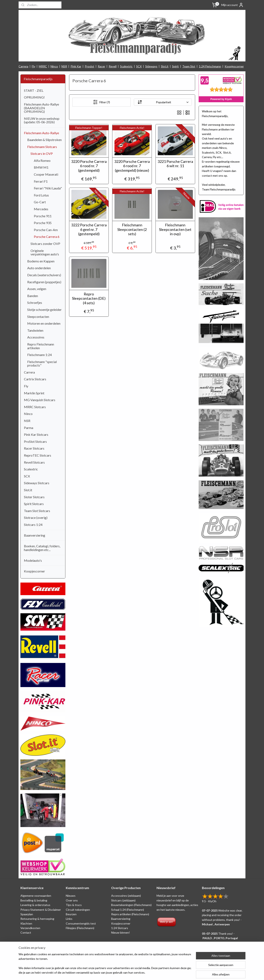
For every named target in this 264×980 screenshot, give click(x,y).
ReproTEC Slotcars (38, 455)
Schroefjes (35, 303)
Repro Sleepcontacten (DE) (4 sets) (89, 298)
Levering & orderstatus (35, 905)
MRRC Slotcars (35, 407)
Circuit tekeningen (78, 910)
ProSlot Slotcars (35, 441)
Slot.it (165, 66)
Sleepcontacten (38, 317)
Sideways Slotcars (37, 483)
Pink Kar (76, 66)
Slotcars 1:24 (33, 525)
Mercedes (41, 209)
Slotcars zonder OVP (45, 244)
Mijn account (232, 5)
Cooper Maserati (46, 174)
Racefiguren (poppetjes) (44, 282)
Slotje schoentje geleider (44, 310)
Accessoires (36, 337)
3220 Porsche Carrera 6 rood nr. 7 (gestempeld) (89, 166)
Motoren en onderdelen (44, 323)
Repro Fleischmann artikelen (41, 346)
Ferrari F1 (41, 181)
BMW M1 (41, 167)
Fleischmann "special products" (42, 364)
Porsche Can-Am (46, 230)
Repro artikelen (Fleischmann (130, 914)
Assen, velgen (37, 289)
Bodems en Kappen (41, 261)
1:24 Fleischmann (210, 66)
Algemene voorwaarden (36, 896)
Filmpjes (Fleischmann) (80, 928)
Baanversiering (35, 535)
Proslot (90, 66)
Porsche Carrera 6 (47, 237)
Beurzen (71, 914)
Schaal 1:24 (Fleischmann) (128, 910)
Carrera (23, 66)
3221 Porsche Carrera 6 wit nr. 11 (175, 164)
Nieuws (71, 896)
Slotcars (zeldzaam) (123, 900)
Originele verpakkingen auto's (45, 252)
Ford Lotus (41, 195)
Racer (101, 66)
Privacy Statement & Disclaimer (41, 910)
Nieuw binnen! (121, 932)
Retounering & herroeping (37, 919)
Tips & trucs (74, 905)
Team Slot (189, 66)
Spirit (175, 66)
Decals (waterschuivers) (44, 275)
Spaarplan (27, 914)
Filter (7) (101, 102)
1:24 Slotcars (120, 928)
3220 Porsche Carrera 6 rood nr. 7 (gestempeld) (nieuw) (132, 166)
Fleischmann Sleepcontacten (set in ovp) (175, 229)
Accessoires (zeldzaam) (126, 896)
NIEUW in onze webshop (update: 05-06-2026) (42, 120)
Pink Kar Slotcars (36, 434)
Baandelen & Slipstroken (44, 140)
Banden (33, 296)
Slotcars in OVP (42, 153)
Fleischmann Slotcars (42, 147)
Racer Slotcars (34, 448)
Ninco (54, 66)
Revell (113, 66)
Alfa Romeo (42, 160)
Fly (34, 66)
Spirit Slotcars (34, 504)
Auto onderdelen (39, 268)
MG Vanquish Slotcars (40, 400)
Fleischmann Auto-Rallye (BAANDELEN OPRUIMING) (41, 108)
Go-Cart (40, 202)
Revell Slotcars (34, 462)
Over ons (72, 900)
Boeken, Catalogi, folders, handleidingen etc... (42, 548)
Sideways (151, 66)
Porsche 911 (43, 216)
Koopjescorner (234, 66)
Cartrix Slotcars (35, 379)
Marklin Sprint (34, 393)
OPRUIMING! (34, 97)
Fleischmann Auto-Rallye (41, 133)
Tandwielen (35, 330)
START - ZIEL (34, 90)
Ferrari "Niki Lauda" (48, 188)
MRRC (43, 66)
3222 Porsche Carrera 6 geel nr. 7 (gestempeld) (89, 229)
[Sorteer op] (163, 102)
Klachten (26, 923)
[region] (105, 964)
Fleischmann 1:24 (39, 355)
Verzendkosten (30, 928)
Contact (26, 932)
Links (69, 919)
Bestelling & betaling (34, 900)
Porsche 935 (43, 223)
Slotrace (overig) (36, 518)
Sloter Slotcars (34, 497)
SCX (139, 66)
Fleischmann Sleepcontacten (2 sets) (132, 229)
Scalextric (126, 66)
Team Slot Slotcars (37, 511)
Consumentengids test (81, 923)
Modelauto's (33, 560)
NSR (64, 66)
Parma (29, 428)
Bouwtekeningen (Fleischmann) (131, 905)
